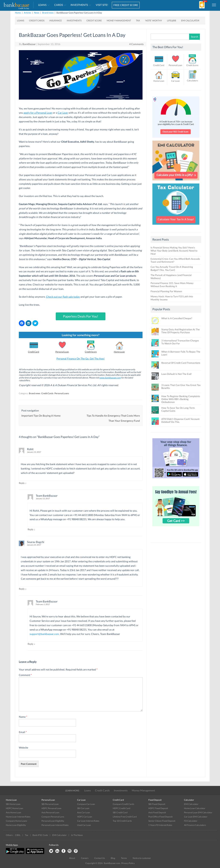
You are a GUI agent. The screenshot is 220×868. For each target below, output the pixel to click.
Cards (59, 5)
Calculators (192, 81)
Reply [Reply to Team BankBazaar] (31, 529)
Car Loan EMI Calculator (196, 817)
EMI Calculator (190, 21)
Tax (138, 21)
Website (23, 748)
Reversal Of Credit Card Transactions (181, 363)
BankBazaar (29, 44)
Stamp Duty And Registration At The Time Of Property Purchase (181, 331)
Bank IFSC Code (40, 835)
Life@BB (172, 21)
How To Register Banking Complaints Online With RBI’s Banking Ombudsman (181, 399)
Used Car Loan (84, 825)
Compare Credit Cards (123, 804)
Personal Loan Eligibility (53, 821)
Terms (124, 858)
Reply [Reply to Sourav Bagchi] (22, 589)
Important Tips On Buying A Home (41, 416)
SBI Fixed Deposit (157, 804)
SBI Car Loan (83, 808)
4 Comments (136, 44)
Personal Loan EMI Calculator (198, 812)
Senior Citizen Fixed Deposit (162, 821)
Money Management (119, 21)
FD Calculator (191, 821)
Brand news (48, 13)
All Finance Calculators (195, 825)
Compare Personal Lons (53, 817)
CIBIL (18, 835)
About (72, 858)
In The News (77, 835)
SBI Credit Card (120, 812)
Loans (42, 5)
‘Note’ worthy (153, 21)
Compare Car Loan (86, 804)
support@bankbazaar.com (44, 634)
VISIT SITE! (102, 5)
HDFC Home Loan (15, 808)
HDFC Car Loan (85, 817)
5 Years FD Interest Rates (160, 825)
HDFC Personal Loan (51, 808)
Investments (79, 5)
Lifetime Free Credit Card (125, 817)
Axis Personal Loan (50, 812)
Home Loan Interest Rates (18, 817)
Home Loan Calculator (195, 808)
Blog (113, 858)
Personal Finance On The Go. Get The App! (81, 358)
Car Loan (63, 113)
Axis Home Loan (14, 812)
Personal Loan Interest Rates (55, 825)
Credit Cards (37, 21)
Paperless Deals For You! (81, 316)
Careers (85, 858)
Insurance (56, 21)
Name (23, 717)
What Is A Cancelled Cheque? (177, 318)
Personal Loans (62, 393)
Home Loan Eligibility (16, 825)
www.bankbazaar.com (110, 378)
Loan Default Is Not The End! (177, 374)
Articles (27, 13)
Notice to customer (142, 858)
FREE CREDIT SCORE (126, 5)
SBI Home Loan (13, 804)
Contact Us (100, 858)
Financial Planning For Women (166, 291)
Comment (25, 675)
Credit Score (94, 21)
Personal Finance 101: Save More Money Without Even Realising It (172, 285)
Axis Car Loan (84, 812)
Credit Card (34, 352)
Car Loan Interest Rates (88, 821)
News (37, 13)
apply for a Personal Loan (38, 113)
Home (18, 13)
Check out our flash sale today (63, 297)
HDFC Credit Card (122, 808)
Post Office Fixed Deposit (160, 817)
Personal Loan (62, 352)
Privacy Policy (128, 863)
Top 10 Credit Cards (122, 821)
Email (23, 732)
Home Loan (119, 352)
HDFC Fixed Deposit (158, 808)
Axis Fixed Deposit (157, 812)
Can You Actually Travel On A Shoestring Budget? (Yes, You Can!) (172, 268)
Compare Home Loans (16, 821)
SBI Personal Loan (50, 804)
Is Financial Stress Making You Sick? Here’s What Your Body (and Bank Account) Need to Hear (174, 251)
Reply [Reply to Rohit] (22, 483)
